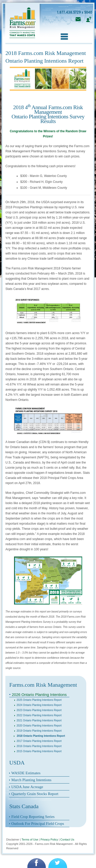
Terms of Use (30, 839)
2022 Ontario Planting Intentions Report (38, 715)
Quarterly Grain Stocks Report (35, 794)
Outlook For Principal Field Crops (38, 824)
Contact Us (67, 839)
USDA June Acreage (27, 787)
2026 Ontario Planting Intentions (39, 695)
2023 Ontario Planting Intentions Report (38, 710)
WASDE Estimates (26, 773)
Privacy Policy (49, 839)
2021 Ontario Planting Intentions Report (38, 720)
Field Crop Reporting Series (33, 817)
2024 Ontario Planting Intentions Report (38, 705)
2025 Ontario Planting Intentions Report (38, 700)
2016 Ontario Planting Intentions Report (38, 746)
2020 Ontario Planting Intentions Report (38, 726)
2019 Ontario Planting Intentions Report (38, 731)
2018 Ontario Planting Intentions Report (39, 736)
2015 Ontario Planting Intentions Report (38, 751)
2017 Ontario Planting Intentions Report (38, 741)
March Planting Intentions (31, 780)
